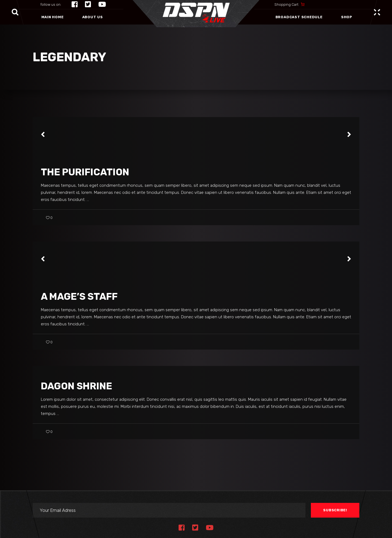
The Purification (85, 172)
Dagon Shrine (76, 386)
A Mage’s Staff (79, 296)
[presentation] (43, 134)
